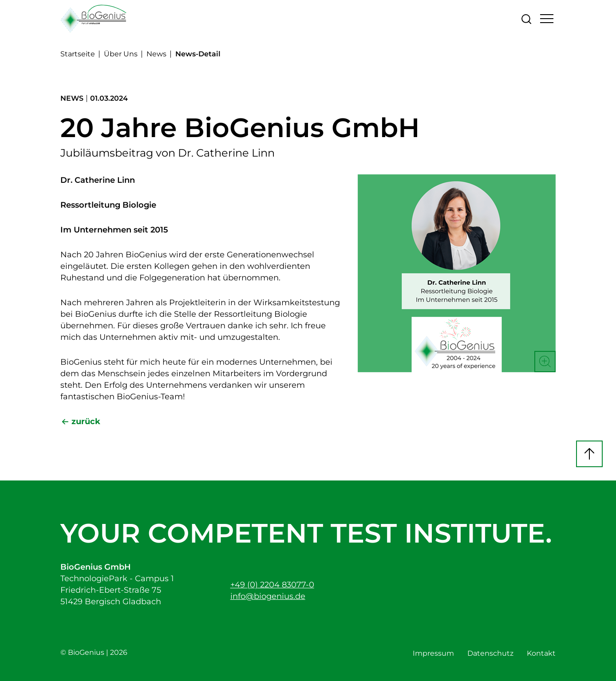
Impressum (433, 653)
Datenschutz (490, 653)
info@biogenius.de (268, 596)
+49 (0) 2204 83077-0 (272, 585)
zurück (86, 421)
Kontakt (541, 653)
